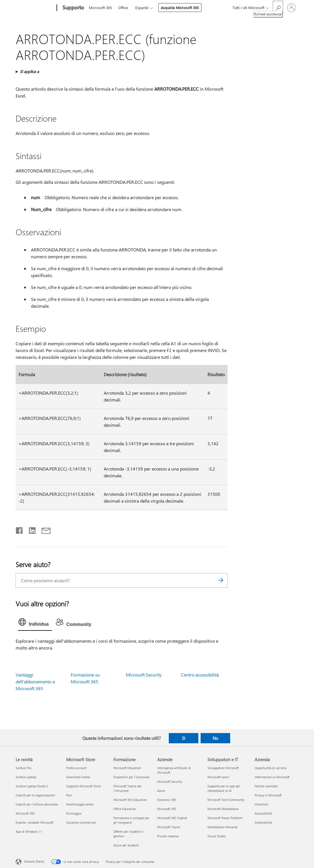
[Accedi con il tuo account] (292, 8)
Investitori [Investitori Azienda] (262, 804)
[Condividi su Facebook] (20, 529)
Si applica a (29, 71)
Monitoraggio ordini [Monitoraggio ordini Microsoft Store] (80, 804)
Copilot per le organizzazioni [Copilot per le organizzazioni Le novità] (35, 795)
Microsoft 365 (100, 8)
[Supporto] (73, 8)
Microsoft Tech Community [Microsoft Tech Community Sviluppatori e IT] (226, 800)
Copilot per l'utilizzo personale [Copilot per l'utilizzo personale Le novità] (37, 804)
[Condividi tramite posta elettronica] (43, 529)
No (215, 738)
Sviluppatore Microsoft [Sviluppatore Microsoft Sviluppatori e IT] (223, 768)
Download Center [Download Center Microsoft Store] (78, 777)
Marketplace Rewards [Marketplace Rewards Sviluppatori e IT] (222, 827)
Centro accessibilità (200, 675)
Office (123, 8)
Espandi (142, 8)
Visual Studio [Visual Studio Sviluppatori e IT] (217, 836)
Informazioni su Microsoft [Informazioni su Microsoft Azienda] (272, 777)
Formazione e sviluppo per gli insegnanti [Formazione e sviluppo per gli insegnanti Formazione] (131, 820)
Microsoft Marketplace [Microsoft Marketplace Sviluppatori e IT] (223, 809)
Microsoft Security (144, 675)
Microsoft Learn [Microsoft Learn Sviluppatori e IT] (218, 777)
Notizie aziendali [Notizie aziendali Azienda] (266, 786)
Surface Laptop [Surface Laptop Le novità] (26, 777)
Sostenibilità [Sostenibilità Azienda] (263, 822)
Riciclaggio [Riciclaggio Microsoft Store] (74, 813)
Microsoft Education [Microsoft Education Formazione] (127, 768)
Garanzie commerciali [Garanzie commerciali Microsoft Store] (81, 822)
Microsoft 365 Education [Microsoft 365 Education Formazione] (130, 800)
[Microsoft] (35, 8)
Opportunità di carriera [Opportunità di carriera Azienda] (271, 768)
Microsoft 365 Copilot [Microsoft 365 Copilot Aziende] (172, 818)
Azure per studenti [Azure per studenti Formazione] (126, 845)
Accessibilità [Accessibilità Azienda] (263, 813)
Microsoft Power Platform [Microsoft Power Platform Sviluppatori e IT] (225, 818)
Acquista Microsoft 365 (180, 8)
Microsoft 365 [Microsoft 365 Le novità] (25, 813)
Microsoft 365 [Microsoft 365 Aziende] (167, 809)
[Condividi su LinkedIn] (30, 529)
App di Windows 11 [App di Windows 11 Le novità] (29, 831)
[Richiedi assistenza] (278, 7)
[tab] (35, 623)
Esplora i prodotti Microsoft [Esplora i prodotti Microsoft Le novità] (35, 822)
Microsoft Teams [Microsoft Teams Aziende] (169, 827)
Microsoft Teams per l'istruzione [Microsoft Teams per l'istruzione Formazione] (128, 788)
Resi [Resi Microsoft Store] (69, 795)
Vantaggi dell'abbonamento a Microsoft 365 (35, 681)
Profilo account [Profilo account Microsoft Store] (76, 768)
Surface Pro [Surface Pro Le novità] (23, 768)
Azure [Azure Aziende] (161, 791)
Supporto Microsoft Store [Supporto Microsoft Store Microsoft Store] (84, 786)
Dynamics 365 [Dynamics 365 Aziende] (167, 800)
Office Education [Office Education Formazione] (125, 809)
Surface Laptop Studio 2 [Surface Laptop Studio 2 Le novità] (32, 786)
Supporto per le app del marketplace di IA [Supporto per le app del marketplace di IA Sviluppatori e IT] (224, 788)
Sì (184, 738)
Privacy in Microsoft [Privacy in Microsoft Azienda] (268, 795)
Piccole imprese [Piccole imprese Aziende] (168, 836)
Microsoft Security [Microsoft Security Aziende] (170, 781)
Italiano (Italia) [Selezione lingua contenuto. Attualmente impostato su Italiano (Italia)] (34, 861)
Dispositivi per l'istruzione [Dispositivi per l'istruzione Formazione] (131, 777)
